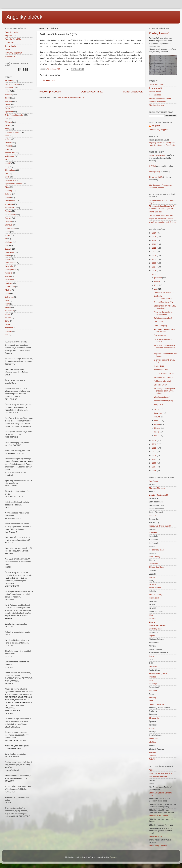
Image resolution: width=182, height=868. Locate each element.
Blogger (113, 857)
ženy (7, 321)
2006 (154, 471)
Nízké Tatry (10, 228)
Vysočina (9, 112)
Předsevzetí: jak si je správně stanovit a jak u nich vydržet (162, 207)
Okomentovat (49, 80)
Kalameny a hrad (161, 370)
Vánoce (8, 94)
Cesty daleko (11, 46)
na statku (9, 81)
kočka (8, 139)
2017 (154, 267)
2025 (154, 237)
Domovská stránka (92, 92)
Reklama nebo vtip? (162, 381)
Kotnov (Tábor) (155, 594)
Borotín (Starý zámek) (158, 495)
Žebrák (152, 759)
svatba (8, 276)
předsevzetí (10, 153)
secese (8, 317)
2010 (154, 456)
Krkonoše (9, 266)
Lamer (8, 49)
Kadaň (152, 577)
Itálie (7, 300)
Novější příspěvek (50, 92)
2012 (154, 448)
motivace (9, 283)
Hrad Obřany (155, 557)
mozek (8, 256)
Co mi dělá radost (157, 85)
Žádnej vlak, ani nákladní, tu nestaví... (165, 307)
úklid (7, 177)
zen (7, 335)
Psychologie (10, 56)
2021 (154, 252)
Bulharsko (9, 297)
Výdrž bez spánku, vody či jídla (162, 222)
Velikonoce (10, 156)
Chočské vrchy (160, 385)
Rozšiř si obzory (12, 84)
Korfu (7, 304)
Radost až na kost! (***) (164, 292)
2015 (154, 274)
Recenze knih (155, 95)
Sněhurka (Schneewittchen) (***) (165, 297)
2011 (154, 452)
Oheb (151, 656)
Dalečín (152, 516)
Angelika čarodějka (13, 39)
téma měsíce (11, 263)
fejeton (8, 211)
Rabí (151, 680)
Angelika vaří (11, 36)
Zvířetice (153, 756)
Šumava (9, 225)
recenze (8, 143)
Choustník (153, 564)
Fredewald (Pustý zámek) (160, 526)
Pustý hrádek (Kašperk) (159, 673)
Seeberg (153, 697)
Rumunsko (10, 280)
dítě (7, 118)
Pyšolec (152, 677)
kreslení (8, 146)
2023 (154, 244)
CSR (7, 149)
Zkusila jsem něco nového (160, 98)
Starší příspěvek (133, 92)
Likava (152, 622)
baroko (8, 259)
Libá (151, 615)
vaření (8, 125)
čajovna (8, 221)
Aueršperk (153, 481)
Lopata (152, 636)
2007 (154, 467)
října (156, 285)
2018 (154, 263)
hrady (7, 129)
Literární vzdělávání (157, 102)
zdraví (8, 235)
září (156, 289)
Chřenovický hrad (157, 567)
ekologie (9, 242)
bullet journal (11, 269)
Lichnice (153, 618)
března (158, 428)
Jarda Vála (10, 43)
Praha (8, 105)
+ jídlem (169, 219)
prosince (158, 278)
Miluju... (8, 122)
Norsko (8, 324)
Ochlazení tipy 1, (156, 200)
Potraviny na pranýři (14, 53)
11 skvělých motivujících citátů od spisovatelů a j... (165, 348)
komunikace (10, 201)
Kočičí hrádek (155, 588)
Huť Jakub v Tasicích (158, 777)
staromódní (10, 287)
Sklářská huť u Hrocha (159, 816)
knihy (7, 91)
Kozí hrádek (154, 598)
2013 (154, 444)
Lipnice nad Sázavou (158, 625)
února (157, 432)
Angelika (156, 126)
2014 (154, 440)
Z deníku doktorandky (14, 115)
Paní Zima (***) (160, 326)
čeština (8, 194)
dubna (157, 424)
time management (13, 132)
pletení (8, 197)
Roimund (153, 691)
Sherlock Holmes (156, 105)
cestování (9, 88)
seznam (8, 101)
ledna (157, 436)
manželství (10, 252)
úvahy (8, 108)
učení (7, 294)
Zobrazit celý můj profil (159, 130)
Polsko (8, 307)
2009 (154, 459)
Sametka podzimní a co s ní (161, 215)
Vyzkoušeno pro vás (14, 184)
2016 (154, 271)
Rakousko (9, 311)
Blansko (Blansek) (157, 488)
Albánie (8, 290)
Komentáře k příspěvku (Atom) (71, 97)
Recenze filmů (155, 91)
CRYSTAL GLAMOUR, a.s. (161, 773)
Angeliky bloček (24, 17)
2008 (154, 463)
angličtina (9, 328)
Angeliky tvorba (12, 32)
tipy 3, (172, 200)
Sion (151, 701)
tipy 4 (151, 203)
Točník (152, 728)
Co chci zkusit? (156, 88)
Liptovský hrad (155, 629)
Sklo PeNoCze (155, 836)
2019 (154, 259)
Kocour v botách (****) (163, 401)
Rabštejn (153, 684)
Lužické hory (10, 215)
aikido (8, 314)
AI (6, 239)
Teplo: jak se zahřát (157, 219)
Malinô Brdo (159, 366)
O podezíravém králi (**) (164, 374)
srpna (157, 409)
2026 (154, 233)
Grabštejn (153, 533)
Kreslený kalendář (159, 33)
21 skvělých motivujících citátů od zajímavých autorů (164, 391)
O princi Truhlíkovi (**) (163, 302)
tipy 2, (167, 200)
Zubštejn (153, 752)
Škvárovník (154, 718)
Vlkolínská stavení (162, 397)
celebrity (9, 191)
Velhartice (153, 739)
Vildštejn (153, 742)
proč (7, 245)
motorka (9, 273)
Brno (7, 160)
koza (7, 136)
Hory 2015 (158, 404)
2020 (154, 256)
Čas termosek (160, 336)
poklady (8, 331)
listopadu (158, 281)
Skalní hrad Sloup (157, 704)
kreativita (9, 204)
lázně (7, 232)
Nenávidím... (10, 208)
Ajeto (151, 770)
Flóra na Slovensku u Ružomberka (163, 313)
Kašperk (153, 584)
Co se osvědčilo (156, 177)
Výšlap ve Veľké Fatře (163, 377)
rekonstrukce (11, 180)
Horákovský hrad (156, 550)
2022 (154, 248)
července (159, 413)
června (157, 417)
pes (7, 173)
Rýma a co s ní (155, 212)
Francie (8, 218)
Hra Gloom (159, 322)
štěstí (7, 98)
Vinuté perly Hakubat (158, 846)
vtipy (7, 167)
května (157, 421)
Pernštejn (153, 667)
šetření (8, 249)
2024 (154, 240)
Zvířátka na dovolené (163, 318)
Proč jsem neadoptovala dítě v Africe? (164, 330)
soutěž (8, 163)
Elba (7, 187)
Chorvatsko (10, 170)
